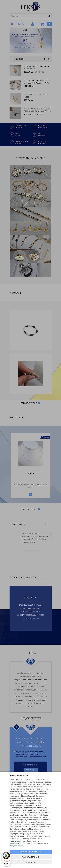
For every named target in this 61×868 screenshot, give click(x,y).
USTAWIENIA (31, 862)
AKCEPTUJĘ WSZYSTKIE (30, 852)
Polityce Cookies (16, 846)
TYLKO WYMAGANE (30, 857)
